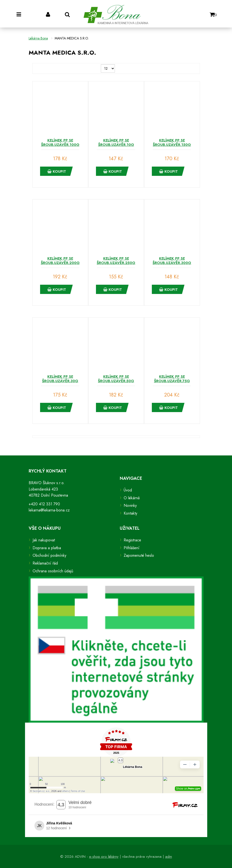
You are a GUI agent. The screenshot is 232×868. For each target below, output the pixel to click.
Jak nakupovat (44, 540)
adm (169, 857)
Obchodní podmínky (49, 555)
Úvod (128, 490)
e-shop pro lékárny (104, 857)
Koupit (57, 171)
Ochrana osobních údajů (53, 571)
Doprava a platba (47, 548)
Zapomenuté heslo (139, 555)
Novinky (130, 505)
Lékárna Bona (38, 38)
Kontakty (130, 513)
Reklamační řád (45, 563)
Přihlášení (132, 548)
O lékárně (132, 498)
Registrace (132, 540)
